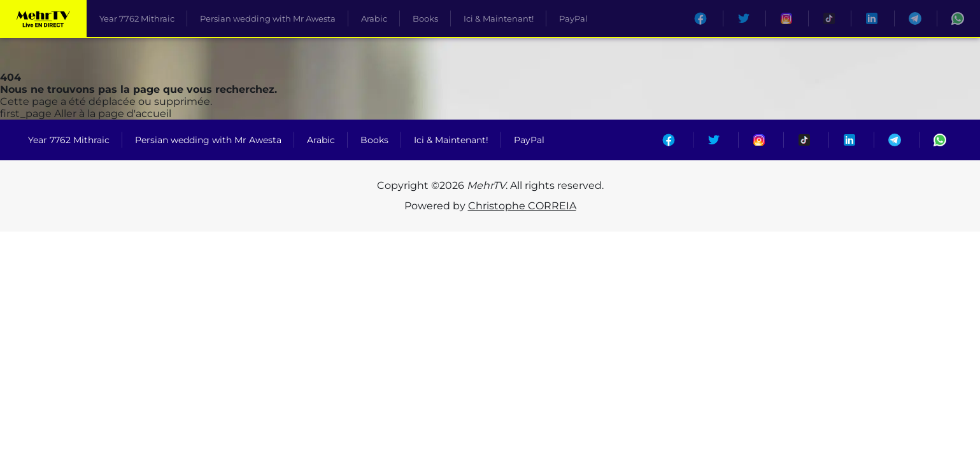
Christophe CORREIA (522, 206)
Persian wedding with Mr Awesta (268, 18)
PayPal (573, 18)
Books (425, 18)
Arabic (374, 18)
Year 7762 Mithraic (137, 18)
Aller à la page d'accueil (86, 114)
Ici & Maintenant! (499, 18)
